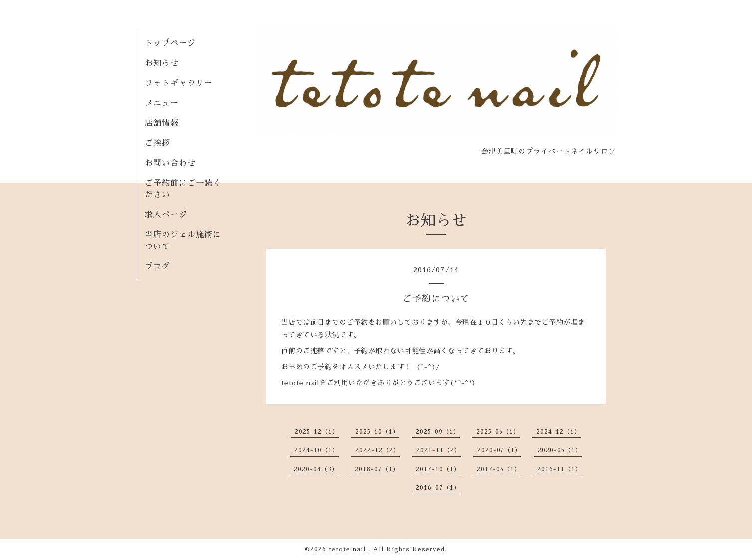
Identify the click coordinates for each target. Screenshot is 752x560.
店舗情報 (162, 123)
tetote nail (349, 549)
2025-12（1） (317, 432)
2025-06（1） (498, 432)
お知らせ (162, 63)
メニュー (162, 103)
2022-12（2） (377, 450)
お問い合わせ (170, 163)
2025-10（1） (377, 432)
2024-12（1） (559, 432)
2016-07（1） (438, 488)
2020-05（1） (560, 450)
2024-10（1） (317, 450)
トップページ (170, 43)
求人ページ (166, 215)
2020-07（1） (499, 450)
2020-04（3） (316, 469)
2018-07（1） (377, 469)
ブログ (157, 267)
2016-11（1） (560, 469)
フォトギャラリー (179, 83)
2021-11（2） (438, 450)
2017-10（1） (438, 469)
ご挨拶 (157, 143)
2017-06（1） (499, 469)
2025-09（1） (438, 432)
